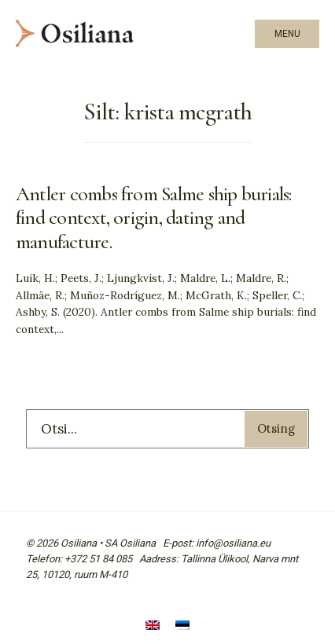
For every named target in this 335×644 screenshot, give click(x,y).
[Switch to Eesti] (182, 626)
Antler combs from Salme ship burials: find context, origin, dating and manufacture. (154, 218)
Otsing (276, 428)
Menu (287, 34)
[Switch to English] (153, 626)
